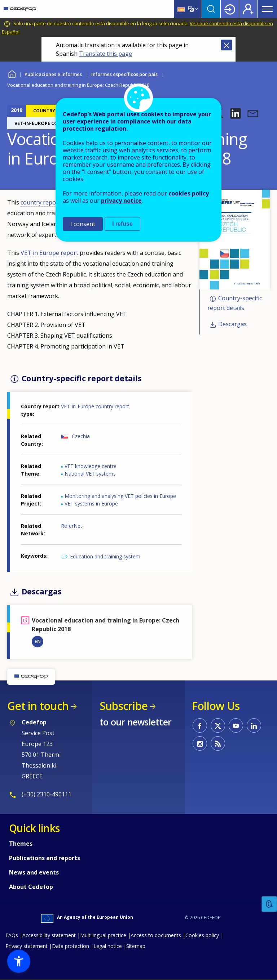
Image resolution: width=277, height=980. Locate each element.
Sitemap (136, 946)
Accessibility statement (49, 935)
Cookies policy (202, 935)
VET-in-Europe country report (95, 406)
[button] (236, 113)
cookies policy (189, 193)
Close (227, 45)
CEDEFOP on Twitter (218, 725)
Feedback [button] (269, 904)
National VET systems (90, 474)
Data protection (71, 946)
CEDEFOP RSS (218, 743)
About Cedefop (31, 887)
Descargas (232, 324)
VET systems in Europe (91, 504)
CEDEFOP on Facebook (200, 725)
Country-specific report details (235, 303)
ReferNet (72, 526)
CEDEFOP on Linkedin (254, 725)
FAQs (12, 935)
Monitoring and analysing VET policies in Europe (120, 496)
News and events (34, 872)
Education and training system (105, 556)
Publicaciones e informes (53, 74)
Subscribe (124, 706)
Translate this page (105, 54)
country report (41, 202)
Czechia (81, 436)
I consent (83, 224)
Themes (21, 844)
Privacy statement (27, 946)
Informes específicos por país (124, 74)
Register (248, 9)
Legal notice (108, 946)
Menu (267, 9)
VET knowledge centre (91, 466)
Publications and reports (45, 858)
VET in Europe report (49, 253)
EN (38, 641)
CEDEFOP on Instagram (200, 743)
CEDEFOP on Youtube (236, 725)
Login (230, 9)
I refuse (122, 224)
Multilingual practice (103, 935)
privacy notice (121, 201)
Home (12, 73)
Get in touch (38, 706)
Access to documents (156, 935)
